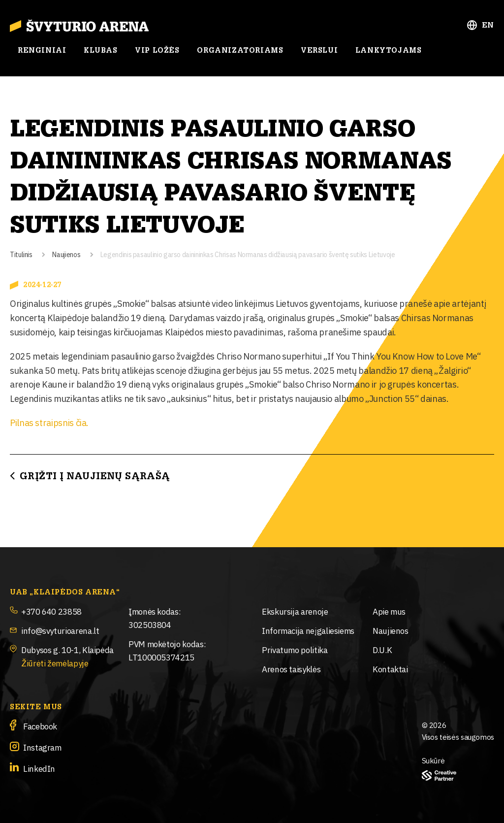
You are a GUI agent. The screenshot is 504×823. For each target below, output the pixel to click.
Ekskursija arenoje (295, 611)
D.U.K (382, 649)
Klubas (101, 50)
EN (488, 25)
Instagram (42, 747)
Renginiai (42, 50)
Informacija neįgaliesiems (308, 630)
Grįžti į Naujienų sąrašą (95, 476)
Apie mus (389, 611)
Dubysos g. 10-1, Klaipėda (67, 649)
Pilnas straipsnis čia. (49, 422)
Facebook (40, 726)
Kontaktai (390, 669)
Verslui (319, 50)
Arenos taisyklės (291, 669)
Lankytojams (389, 50)
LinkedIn (39, 768)
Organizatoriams (240, 50)
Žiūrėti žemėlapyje (55, 663)
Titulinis (21, 254)
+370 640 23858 (51, 611)
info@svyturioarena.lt (60, 630)
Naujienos (66, 254)
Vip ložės (157, 50)
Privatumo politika (295, 649)
